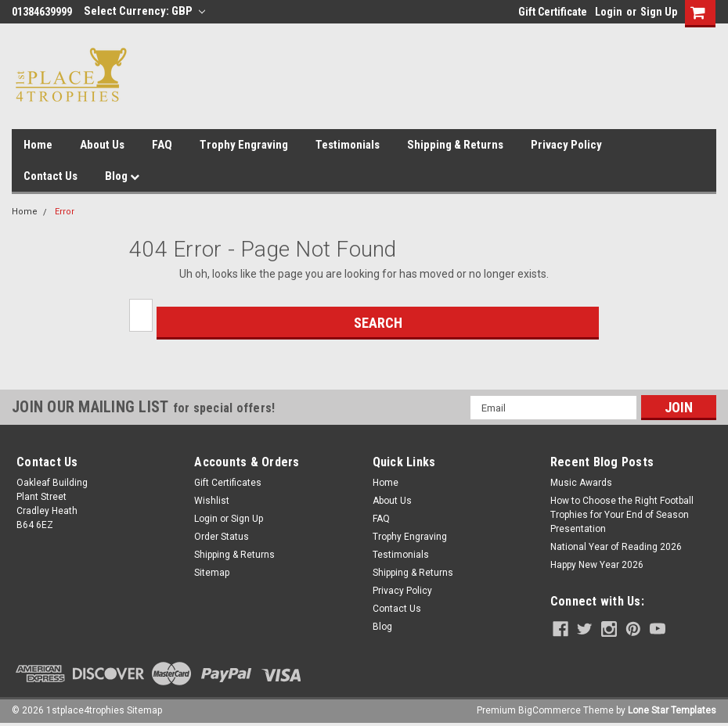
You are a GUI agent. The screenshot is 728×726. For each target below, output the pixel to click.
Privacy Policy (566, 145)
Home (38, 145)
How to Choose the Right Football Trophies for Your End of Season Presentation (622, 515)
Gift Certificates (228, 483)
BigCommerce (550, 710)
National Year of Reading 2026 (616, 547)
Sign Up (659, 12)
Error (65, 212)
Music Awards (581, 483)
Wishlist (212, 501)
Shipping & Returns (455, 145)
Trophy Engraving (244, 145)
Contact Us (50, 176)
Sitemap (212, 573)
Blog (122, 176)
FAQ (162, 145)
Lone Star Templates (672, 710)
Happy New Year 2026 (597, 565)
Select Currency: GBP (144, 11)
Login (609, 12)
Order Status (222, 537)
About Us (102, 145)
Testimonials (348, 145)
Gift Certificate (553, 12)
